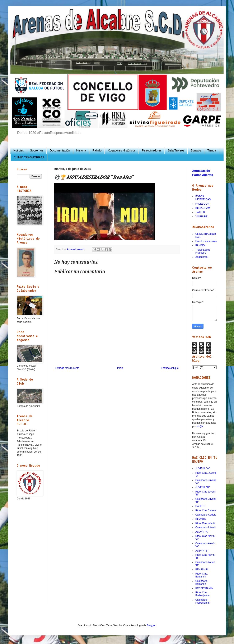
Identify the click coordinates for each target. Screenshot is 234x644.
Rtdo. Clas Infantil (205, 523)
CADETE (200, 506)
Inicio (120, 368)
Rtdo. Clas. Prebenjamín (202, 594)
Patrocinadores (152, 150)
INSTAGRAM (203, 208)
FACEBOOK (202, 204)
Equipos (196, 150)
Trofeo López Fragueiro (203, 251)
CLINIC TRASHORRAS (29, 157)
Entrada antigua (170, 368)
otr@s (200, 426)
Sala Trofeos (176, 150)
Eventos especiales (206, 241)
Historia (81, 150)
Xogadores (201, 257)
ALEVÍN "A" (202, 532)
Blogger (151, 625)
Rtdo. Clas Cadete (206, 511)
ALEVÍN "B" (202, 551)
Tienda (212, 150)
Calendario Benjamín (201, 582)
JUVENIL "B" (203, 487)
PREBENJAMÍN (204, 588)
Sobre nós (37, 150)
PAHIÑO (200, 245)
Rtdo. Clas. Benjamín (202, 575)
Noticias (19, 150)
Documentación (60, 150)
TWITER (200, 212)
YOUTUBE (201, 217)
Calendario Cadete (206, 515)
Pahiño (97, 150)
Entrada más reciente (67, 368)
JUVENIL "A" (203, 468)
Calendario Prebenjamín (202, 601)
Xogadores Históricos (122, 150)
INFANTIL (201, 519)
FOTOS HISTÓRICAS (203, 198)
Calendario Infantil (205, 527)
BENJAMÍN (202, 570)
